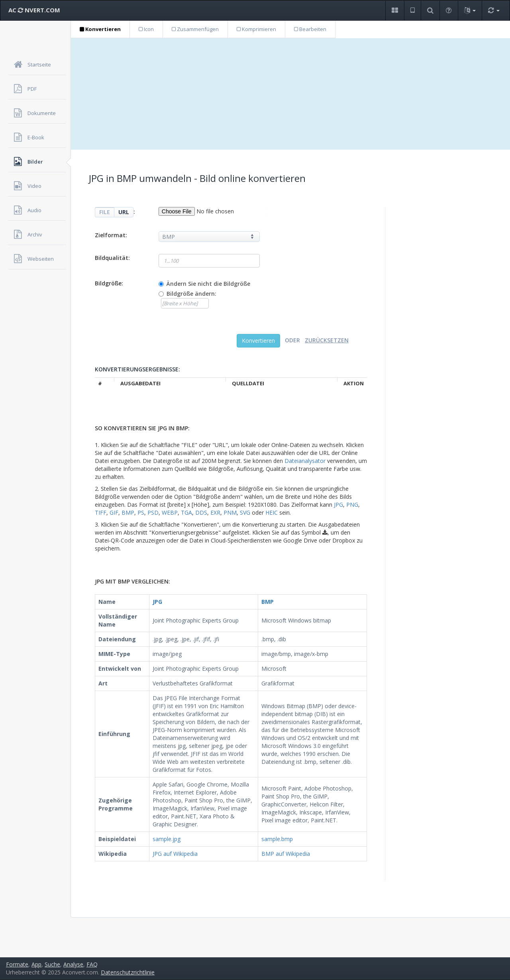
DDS (201, 512)
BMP (128, 512)
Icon (146, 29)
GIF (114, 512)
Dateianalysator (305, 461)
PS (141, 512)
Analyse (73, 964)
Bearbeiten (310, 29)
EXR (215, 512)
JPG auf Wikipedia (175, 854)
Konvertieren (100, 29)
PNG (352, 505)
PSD (153, 512)
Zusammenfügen (195, 29)
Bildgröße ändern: (191, 294)
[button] (395, 11)
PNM (230, 512)
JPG (338, 505)
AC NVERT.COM (34, 10)
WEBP (170, 512)
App (36, 964)
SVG (245, 512)
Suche (52, 964)
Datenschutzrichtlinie (128, 972)
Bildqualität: (112, 258)
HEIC (272, 512)
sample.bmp (277, 839)
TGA (186, 512)
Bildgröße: (109, 283)
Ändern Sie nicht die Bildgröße (208, 284)
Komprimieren (256, 29)
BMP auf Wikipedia (286, 854)
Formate (17, 964)
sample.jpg (167, 839)
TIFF (101, 512)
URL (124, 212)
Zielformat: (111, 235)
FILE (105, 212)
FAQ (92, 964)
